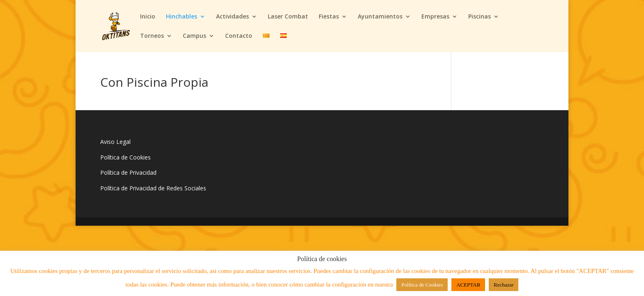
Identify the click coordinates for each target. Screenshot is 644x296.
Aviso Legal (115, 142)
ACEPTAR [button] (468, 285)
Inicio (148, 17)
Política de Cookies (125, 157)
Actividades (232, 17)
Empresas (435, 17)
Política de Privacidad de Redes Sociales (153, 188)
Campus (194, 36)
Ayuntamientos (380, 17)
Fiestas (329, 17)
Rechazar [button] (504, 285)
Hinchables (182, 17)
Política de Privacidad (128, 172)
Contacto (239, 36)
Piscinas (480, 17)
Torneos (152, 36)
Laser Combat (288, 17)
